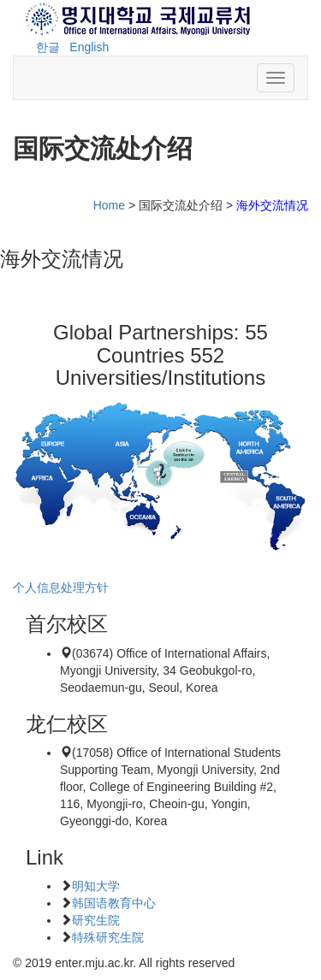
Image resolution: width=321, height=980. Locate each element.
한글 (48, 47)
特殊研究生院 (108, 937)
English (89, 47)
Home (109, 205)
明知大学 (96, 886)
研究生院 (96, 920)
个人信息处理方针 (61, 587)
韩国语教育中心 (114, 903)
